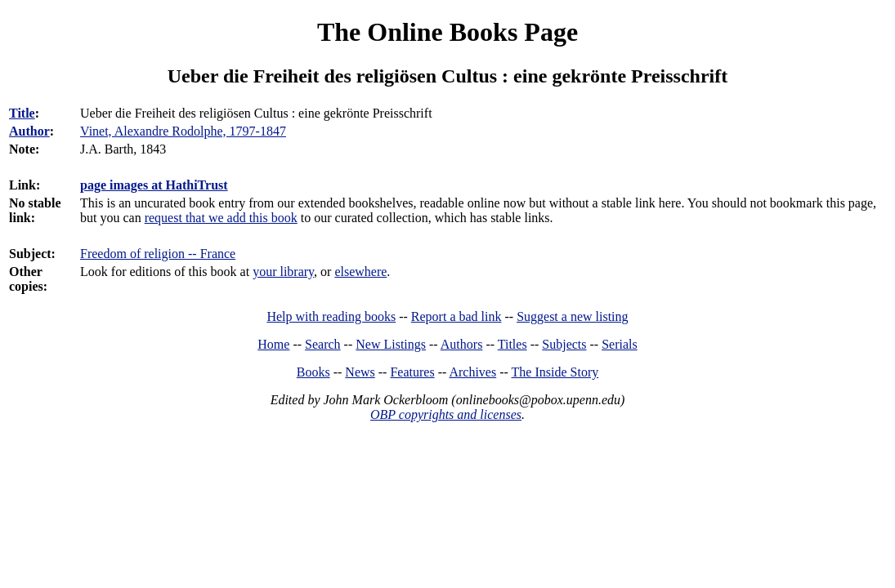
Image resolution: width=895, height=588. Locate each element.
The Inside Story (555, 372)
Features (412, 372)
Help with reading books (331, 316)
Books (313, 372)
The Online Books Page (447, 32)
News (360, 372)
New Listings (391, 344)
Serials (620, 344)
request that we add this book (221, 218)
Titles (512, 344)
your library (283, 272)
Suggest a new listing (572, 316)
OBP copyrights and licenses (446, 414)
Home (273, 344)
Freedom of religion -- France (158, 254)
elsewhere (360, 272)
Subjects (564, 344)
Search (323, 344)
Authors (462, 344)
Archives (472, 372)
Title (22, 113)
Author (29, 131)
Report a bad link (456, 316)
